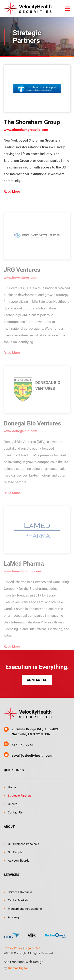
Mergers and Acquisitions (25, 909)
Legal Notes (32, 948)
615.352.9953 (22, 745)
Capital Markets (18, 900)
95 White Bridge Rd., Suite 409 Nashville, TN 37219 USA (35, 732)
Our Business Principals (23, 844)
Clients (13, 804)
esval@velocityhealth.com (32, 755)
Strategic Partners (20, 796)
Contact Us (37, 680)
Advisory (14, 917)
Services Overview (20, 892)
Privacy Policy (13, 948)
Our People (15, 852)
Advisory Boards (19, 861)
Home (12, 787)
